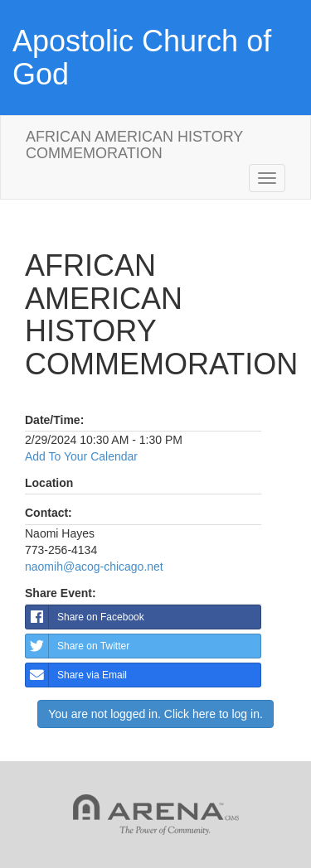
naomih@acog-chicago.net (94, 567)
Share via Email (76, 675)
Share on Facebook (85, 617)
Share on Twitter (78, 646)
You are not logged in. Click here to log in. (155, 714)
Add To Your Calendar (81, 456)
